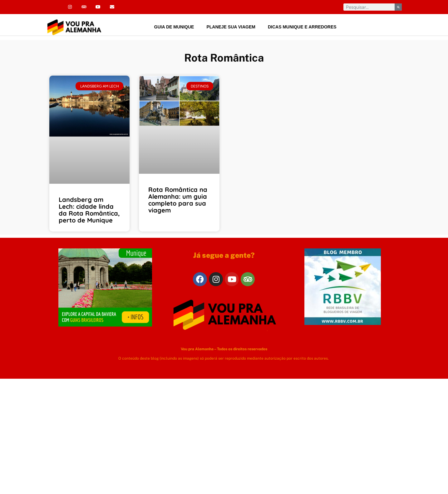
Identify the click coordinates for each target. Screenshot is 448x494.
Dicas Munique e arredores (302, 27)
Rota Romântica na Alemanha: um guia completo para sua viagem (178, 200)
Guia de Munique (174, 27)
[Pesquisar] (398, 7)
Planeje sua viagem (231, 27)
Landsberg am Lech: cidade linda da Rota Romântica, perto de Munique (89, 210)
